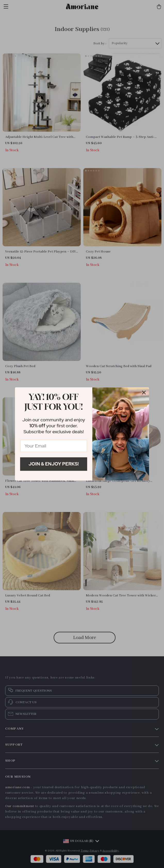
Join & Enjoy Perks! (54, 464)
